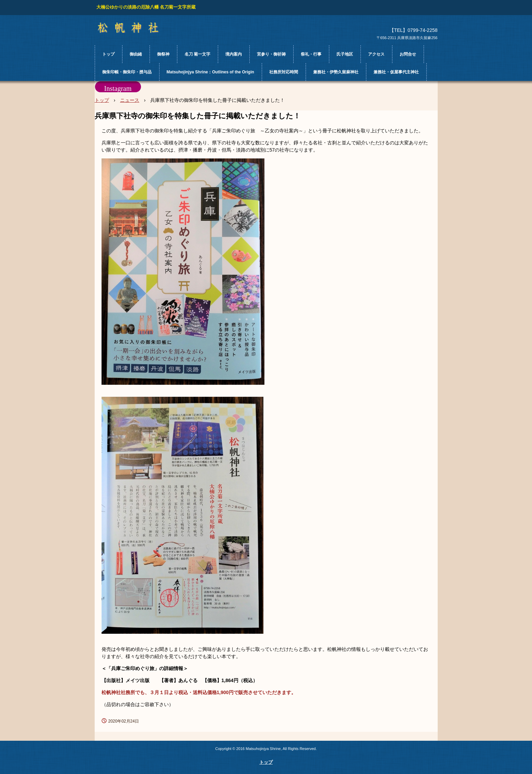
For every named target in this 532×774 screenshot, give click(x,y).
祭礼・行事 (311, 54)
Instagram (118, 88)
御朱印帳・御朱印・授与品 (127, 72)
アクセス (376, 54)
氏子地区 (345, 54)
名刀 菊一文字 (197, 54)
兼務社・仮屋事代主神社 (396, 72)
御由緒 (136, 54)
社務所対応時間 (284, 72)
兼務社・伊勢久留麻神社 (336, 72)
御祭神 (163, 54)
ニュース (130, 100)
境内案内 (234, 54)
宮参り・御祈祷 (271, 54)
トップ (108, 54)
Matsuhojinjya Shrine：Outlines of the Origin (210, 72)
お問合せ (408, 54)
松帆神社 (134, 28)
